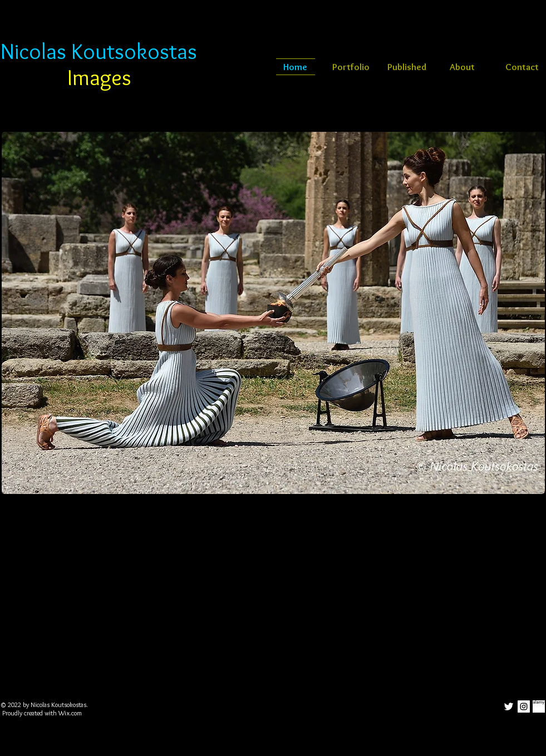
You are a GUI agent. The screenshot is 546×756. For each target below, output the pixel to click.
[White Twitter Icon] (509, 706)
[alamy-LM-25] (539, 706)
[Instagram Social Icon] (524, 706)
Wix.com (70, 713)
